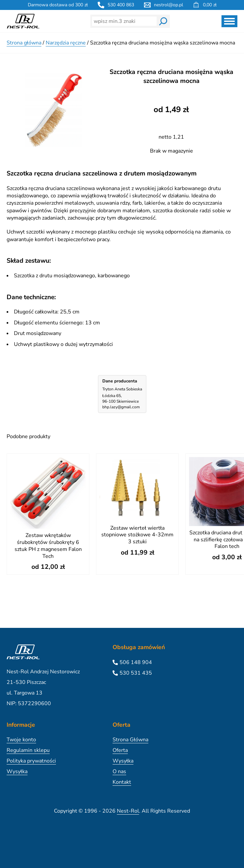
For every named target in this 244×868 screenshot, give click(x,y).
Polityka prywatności (31, 761)
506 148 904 (136, 662)
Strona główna (24, 43)
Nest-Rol (128, 811)
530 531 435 (136, 673)
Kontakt (122, 782)
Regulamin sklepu (28, 750)
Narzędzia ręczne (66, 43)
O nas (119, 771)
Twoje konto (21, 740)
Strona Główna (130, 740)
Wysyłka (17, 771)
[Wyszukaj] (163, 21)
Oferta (120, 750)
